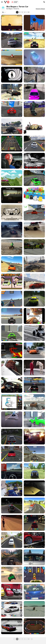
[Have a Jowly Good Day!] (12, 368)
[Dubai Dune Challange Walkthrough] (12, 574)
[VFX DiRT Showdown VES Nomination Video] (34, 437)
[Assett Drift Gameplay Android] (34, 178)
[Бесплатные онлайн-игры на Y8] (7, 2)
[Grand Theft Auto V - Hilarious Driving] (34, 264)
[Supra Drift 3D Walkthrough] (34, 402)
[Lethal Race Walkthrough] (34, 23)
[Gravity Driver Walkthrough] (34, 316)
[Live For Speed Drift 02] (34, 247)
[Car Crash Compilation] (34, 609)
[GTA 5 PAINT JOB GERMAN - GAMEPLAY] (12, 350)
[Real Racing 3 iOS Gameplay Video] (12, 264)
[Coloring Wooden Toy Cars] (34, 195)
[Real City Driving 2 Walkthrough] (12, 333)
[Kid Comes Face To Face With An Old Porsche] (12, 523)
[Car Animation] (34, 126)
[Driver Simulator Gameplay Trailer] (12, 540)
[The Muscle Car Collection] (12, 626)
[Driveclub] (12, 40)
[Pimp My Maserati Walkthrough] (12, 609)
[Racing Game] (34, 299)
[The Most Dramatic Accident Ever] (34, 230)
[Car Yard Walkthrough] (12, 23)
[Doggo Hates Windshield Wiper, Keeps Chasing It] (34, 592)
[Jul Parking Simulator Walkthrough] (34, 574)
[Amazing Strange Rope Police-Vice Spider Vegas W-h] (34, 419)
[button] (40, 9)
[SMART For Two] (12, 212)
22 (29, 12)
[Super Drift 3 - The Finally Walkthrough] (12, 109)
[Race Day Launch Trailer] (12, 178)
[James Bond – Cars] (12, 75)
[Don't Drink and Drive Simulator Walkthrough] (12, 195)
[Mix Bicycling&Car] (34, 75)
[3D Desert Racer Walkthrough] (12, 471)
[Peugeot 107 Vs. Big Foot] (34, 488)
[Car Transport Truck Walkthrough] (34, 506)
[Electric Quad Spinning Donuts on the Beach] (12, 247)
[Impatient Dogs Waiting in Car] (34, 557)
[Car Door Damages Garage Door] (12, 488)
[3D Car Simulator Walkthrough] (34, 40)
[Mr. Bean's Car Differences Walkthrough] (12, 281)
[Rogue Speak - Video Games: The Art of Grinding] (12, 506)
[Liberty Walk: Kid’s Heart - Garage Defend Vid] (12, 592)
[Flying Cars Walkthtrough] (34, 212)
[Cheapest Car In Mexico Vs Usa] (12, 161)
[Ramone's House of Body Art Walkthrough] (12, 402)
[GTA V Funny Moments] (34, 161)
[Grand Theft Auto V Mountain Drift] (12, 557)
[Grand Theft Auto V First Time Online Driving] (12, 126)
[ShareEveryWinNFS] (12, 230)
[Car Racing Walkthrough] (34, 144)
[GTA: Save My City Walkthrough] (12, 92)
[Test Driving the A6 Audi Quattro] (12, 385)
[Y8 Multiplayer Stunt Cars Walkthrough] (12, 299)
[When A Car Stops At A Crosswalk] (34, 350)
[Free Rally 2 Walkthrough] (34, 454)
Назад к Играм (16, 2)
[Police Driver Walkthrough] (12, 316)
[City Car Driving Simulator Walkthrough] (34, 523)
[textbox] (4, 12)
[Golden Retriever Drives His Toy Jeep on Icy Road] (34, 333)
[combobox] (4, 12)
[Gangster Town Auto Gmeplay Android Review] (12, 454)
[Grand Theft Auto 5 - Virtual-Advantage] (34, 281)
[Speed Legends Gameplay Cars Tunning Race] (34, 540)
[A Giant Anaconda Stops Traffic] (12, 419)
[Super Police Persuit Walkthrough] (34, 385)
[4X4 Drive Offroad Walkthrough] (34, 471)
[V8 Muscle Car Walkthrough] (12, 144)
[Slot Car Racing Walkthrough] (34, 626)
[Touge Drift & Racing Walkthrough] (12, 437)
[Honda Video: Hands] (34, 57)
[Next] (32, 639)
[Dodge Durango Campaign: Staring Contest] (34, 368)
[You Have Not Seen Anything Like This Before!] (34, 109)
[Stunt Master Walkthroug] (12, 57)
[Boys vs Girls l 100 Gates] (34, 92)
